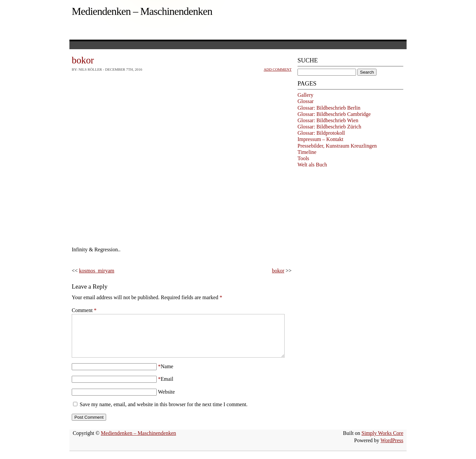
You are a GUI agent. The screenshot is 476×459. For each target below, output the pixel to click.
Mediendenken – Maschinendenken (142, 11)
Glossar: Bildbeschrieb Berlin (329, 108)
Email (167, 387)
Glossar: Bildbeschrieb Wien (328, 120)
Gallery (305, 95)
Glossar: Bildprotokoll (321, 133)
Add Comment (278, 69)
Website (166, 400)
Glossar (306, 101)
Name (167, 374)
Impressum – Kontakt (320, 139)
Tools (303, 158)
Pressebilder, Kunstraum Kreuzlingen (337, 146)
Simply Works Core (382, 441)
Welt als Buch (312, 165)
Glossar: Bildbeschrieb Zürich (329, 127)
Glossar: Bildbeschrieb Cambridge (334, 114)
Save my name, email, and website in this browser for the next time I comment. (164, 412)
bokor (278, 271)
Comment (84, 310)
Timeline (307, 152)
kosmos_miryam (97, 271)
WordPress (392, 448)
